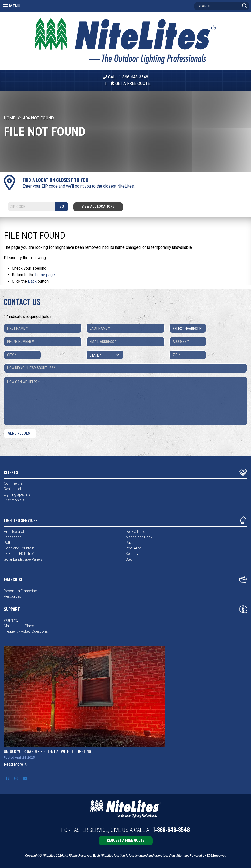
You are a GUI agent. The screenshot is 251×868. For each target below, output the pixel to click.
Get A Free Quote (131, 84)
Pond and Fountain (19, 548)
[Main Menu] (6, 6)
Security (132, 554)
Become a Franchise (20, 591)
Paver (130, 543)
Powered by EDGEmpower (207, 856)
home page (45, 275)
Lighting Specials (17, 494)
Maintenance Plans (19, 626)
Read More (16, 764)
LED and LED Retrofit (20, 554)
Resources (12, 596)
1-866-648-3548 (171, 829)
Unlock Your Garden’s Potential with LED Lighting (48, 751)
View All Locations (98, 207)
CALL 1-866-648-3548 (126, 77)
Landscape (13, 537)
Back (32, 281)
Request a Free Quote (126, 840)
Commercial (14, 483)
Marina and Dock (139, 537)
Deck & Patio (135, 532)
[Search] (222, 6)
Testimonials (14, 500)
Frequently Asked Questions (26, 631)
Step (129, 559)
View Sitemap (178, 856)
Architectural (14, 532)
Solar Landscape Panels (23, 559)
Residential (12, 489)
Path (7, 543)
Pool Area (133, 548)
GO (62, 207)
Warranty (11, 620)
